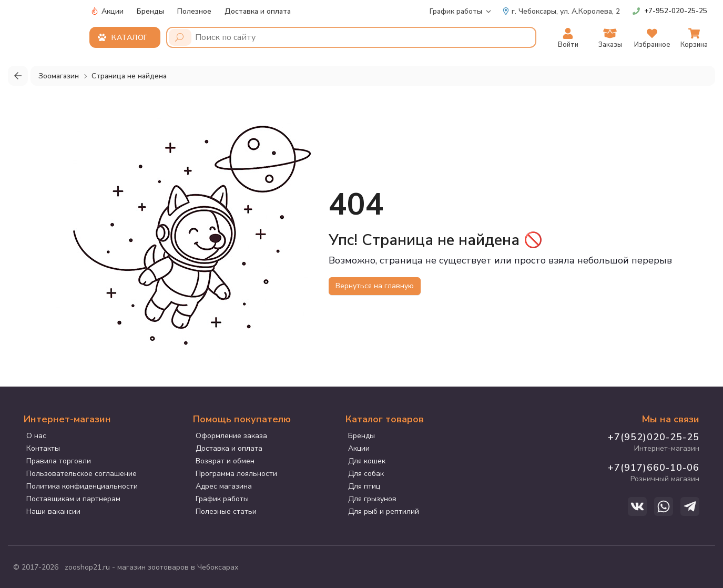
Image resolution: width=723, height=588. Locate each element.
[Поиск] (180, 37)
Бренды (150, 11)
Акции (107, 11)
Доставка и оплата (258, 11)
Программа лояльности (236, 474)
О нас (36, 436)
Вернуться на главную (375, 286)
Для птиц (364, 486)
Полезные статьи (226, 511)
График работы (456, 11)
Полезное (194, 11)
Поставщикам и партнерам (73, 499)
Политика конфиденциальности (82, 486)
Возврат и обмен (225, 461)
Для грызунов (372, 499)
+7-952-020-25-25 (676, 11)
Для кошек (367, 461)
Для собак (366, 474)
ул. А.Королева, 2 (561, 11)
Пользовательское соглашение (82, 474)
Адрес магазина (224, 486)
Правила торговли (59, 461)
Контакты (43, 448)
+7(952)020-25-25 (654, 437)
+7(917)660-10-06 (654, 468)
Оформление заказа (231, 436)
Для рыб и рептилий (384, 511)
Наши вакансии (53, 511)
